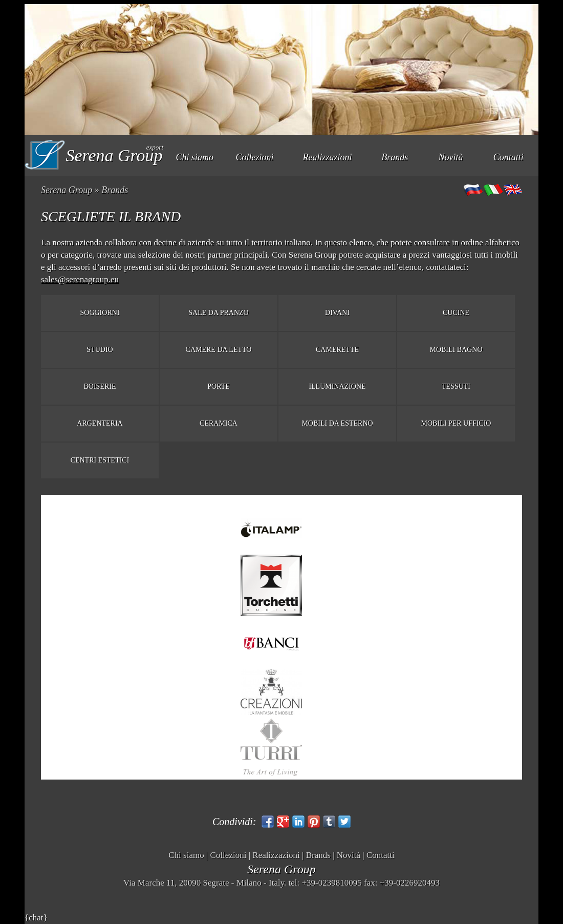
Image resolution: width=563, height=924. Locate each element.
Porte (219, 386)
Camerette (337, 350)
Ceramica (219, 423)
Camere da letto (219, 350)
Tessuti (456, 386)
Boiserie (100, 386)
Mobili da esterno (337, 423)
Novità (451, 157)
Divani (337, 313)
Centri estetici (100, 460)
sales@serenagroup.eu (80, 279)
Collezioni (255, 157)
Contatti (508, 157)
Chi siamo (195, 157)
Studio (100, 350)
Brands (395, 157)
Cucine (456, 313)
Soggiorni (100, 313)
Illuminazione (337, 386)
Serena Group (67, 190)
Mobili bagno (456, 350)
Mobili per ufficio (456, 423)
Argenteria (100, 423)
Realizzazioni (328, 157)
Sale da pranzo (218, 313)
